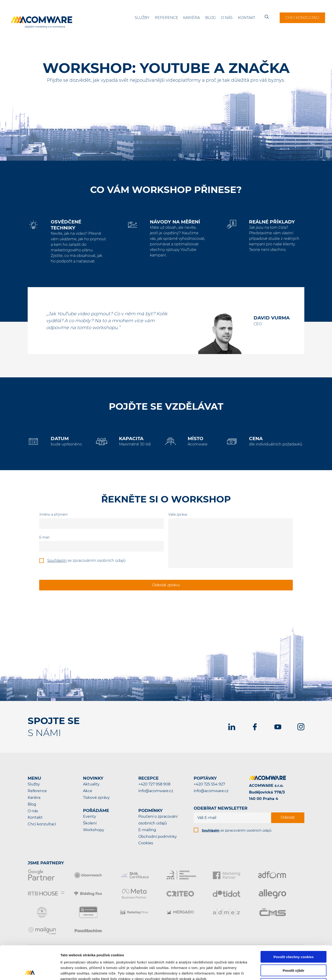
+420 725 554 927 (209, 784)
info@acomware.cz (156, 791)
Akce (88, 791)
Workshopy (94, 830)
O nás (227, 18)
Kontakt (247, 18)
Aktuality (91, 784)
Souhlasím (57, 561)
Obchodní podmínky (158, 837)
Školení (90, 823)
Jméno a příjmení (53, 514)
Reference (166, 18)
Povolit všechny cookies (293, 923)
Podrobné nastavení (248, 971)
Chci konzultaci (302, 18)
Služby (142, 18)
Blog (210, 18)
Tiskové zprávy (96, 798)
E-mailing (147, 830)
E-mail (44, 537)
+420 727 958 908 (154, 784)
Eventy (90, 816)
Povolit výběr (293, 937)
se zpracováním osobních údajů (237, 830)
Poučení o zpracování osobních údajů (158, 820)
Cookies (146, 843)
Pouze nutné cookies (293, 951)
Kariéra (191, 18)
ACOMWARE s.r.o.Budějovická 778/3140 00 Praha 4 (267, 792)
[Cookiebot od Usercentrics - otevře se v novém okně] (30, 971)
